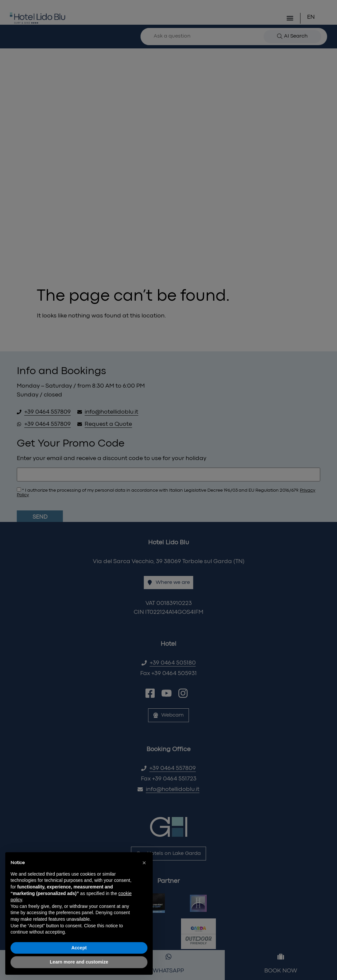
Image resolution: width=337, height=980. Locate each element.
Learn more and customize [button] (79, 962)
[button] (144, 863)
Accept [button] (79, 948)
